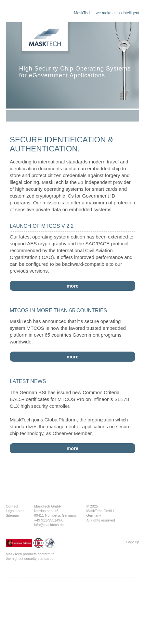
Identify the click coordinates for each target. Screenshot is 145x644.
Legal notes (15, 511)
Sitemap (12, 515)
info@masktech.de (49, 525)
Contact (12, 506)
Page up (132, 542)
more (73, 286)
